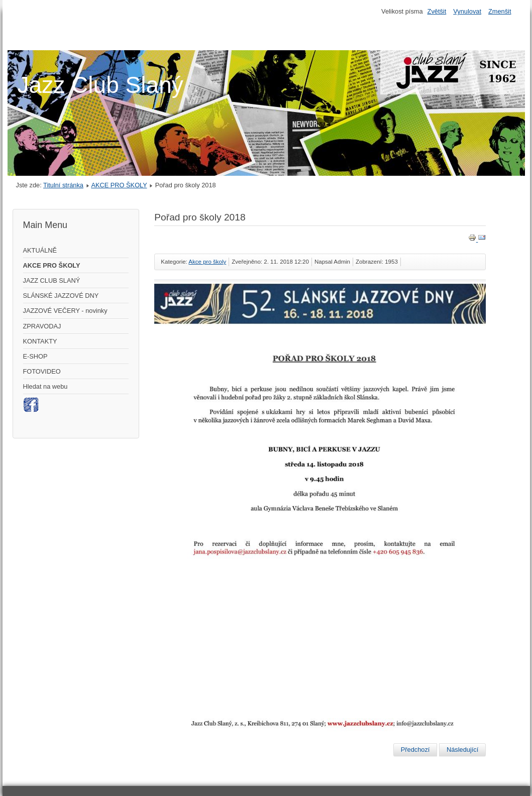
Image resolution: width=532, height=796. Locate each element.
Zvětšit (437, 11)
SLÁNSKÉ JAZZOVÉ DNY (61, 296)
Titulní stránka (63, 185)
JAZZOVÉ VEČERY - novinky (65, 311)
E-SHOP (35, 356)
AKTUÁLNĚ (40, 250)
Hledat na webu (45, 386)
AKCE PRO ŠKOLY (119, 185)
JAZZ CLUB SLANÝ (52, 280)
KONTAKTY (40, 341)
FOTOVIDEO (42, 371)
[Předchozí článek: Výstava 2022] (415, 750)
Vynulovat (467, 11)
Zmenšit (500, 11)
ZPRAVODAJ (42, 326)
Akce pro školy (207, 262)
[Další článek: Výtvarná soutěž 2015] (462, 750)
